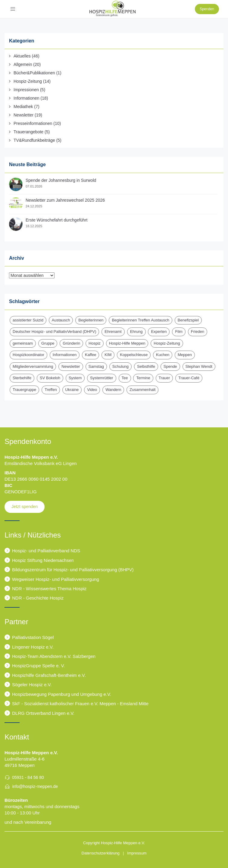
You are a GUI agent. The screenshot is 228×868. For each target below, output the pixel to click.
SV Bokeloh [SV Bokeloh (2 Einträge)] (50, 378)
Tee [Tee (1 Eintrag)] (125, 378)
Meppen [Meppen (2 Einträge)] (185, 355)
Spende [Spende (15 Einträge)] (170, 366)
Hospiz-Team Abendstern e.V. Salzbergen (54, 656)
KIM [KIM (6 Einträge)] (108, 355)
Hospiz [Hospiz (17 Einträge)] (95, 343)
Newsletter (23, 115)
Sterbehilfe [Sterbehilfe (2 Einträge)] (22, 378)
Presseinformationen (33, 123)
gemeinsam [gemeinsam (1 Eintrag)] (23, 343)
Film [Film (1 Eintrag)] (179, 332)
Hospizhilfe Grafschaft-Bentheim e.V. (49, 675)
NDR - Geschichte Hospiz (38, 598)
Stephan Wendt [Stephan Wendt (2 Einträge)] (199, 366)
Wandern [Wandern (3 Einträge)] (113, 390)
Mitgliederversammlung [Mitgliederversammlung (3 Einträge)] (33, 366)
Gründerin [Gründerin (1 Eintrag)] (71, 343)
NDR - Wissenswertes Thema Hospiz (49, 589)
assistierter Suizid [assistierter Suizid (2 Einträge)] (28, 320)
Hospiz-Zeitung (28, 81)
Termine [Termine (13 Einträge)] (143, 378)
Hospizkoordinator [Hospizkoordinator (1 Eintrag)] (28, 355)
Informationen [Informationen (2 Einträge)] (65, 355)
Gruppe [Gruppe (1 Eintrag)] (48, 343)
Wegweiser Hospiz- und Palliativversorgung (56, 579)
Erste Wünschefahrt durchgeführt (56, 220)
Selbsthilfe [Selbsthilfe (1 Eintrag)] (146, 366)
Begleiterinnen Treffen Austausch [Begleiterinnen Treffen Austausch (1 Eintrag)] (141, 320)
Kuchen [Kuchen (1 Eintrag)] (163, 355)
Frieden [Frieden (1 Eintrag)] (198, 332)
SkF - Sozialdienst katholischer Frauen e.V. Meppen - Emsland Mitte (80, 704)
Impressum (137, 853)
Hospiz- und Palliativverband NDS (46, 551)
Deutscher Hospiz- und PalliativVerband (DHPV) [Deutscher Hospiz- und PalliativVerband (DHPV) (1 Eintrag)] (54, 332)
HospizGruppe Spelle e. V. (38, 666)
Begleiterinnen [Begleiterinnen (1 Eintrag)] (91, 320)
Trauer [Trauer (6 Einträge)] (164, 378)
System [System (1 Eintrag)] (75, 378)
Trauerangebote (28, 132)
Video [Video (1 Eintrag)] (92, 390)
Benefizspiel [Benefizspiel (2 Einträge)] (188, 320)
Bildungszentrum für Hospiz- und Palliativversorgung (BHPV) (73, 570)
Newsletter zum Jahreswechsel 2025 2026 (65, 200)
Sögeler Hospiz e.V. (32, 685)
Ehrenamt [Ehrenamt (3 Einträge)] (113, 332)
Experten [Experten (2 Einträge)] (159, 332)
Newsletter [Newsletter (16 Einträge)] (71, 366)
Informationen (27, 98)
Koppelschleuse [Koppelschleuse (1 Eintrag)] (134, 355)
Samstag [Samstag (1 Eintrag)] (96, 366)
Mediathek (23, 107)
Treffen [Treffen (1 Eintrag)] (51, 390)
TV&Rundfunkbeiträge (34, 140)
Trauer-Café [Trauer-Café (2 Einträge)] (189, 378)
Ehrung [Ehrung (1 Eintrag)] (136, 332)
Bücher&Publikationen (34, 73)
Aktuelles (22, 56)
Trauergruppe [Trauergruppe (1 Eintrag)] (24, 390)
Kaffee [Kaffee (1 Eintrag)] (91, 355)
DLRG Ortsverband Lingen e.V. (43, 713)
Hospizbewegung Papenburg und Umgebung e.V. (62, 694)
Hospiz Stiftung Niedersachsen (43, 560)
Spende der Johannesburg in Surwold (61, 180)
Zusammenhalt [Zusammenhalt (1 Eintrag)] (142, 390)
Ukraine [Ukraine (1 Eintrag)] (72, 390)
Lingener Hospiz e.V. (33, 647)
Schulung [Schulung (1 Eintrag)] (120, 366)
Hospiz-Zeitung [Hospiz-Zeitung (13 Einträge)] (167, 343)
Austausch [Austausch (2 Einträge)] (61, 320)
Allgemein (23, 64)
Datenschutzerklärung (101, 853)
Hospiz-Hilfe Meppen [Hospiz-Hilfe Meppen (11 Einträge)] (127, 343)
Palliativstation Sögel (33, 637)
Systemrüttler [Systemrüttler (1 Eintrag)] (102, 378)
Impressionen (26, 90)
